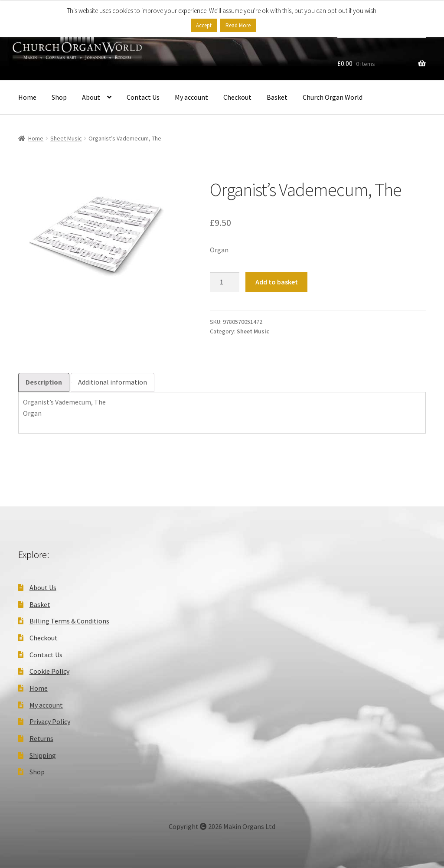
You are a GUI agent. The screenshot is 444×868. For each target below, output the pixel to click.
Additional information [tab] (113, 382)
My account (191, 97)
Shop (59, 97)
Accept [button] (204, 25)
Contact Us (143, 97)
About (91, 97)
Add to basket (277, 282)
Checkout (237, 97)
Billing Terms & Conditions (69, 621)
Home (27, 97)
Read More (238, 25)
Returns (41, 738)
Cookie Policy (49, 671)
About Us (43, 587)
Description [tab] (44, 382)
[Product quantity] (225, 282)
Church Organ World (333, 97)
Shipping (43, 755)
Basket (277, 97)
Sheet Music (66, 138)
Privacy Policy (50, 721)
